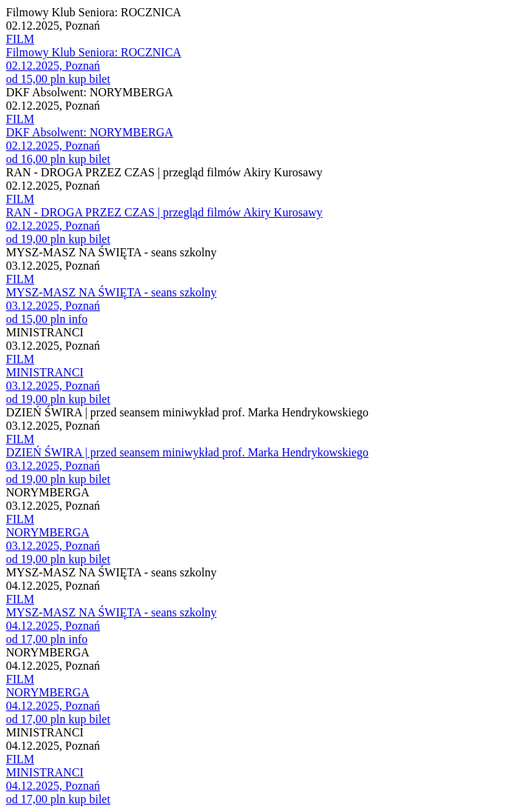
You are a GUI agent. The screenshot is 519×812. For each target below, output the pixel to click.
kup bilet (89, 79)
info (78, 319)
